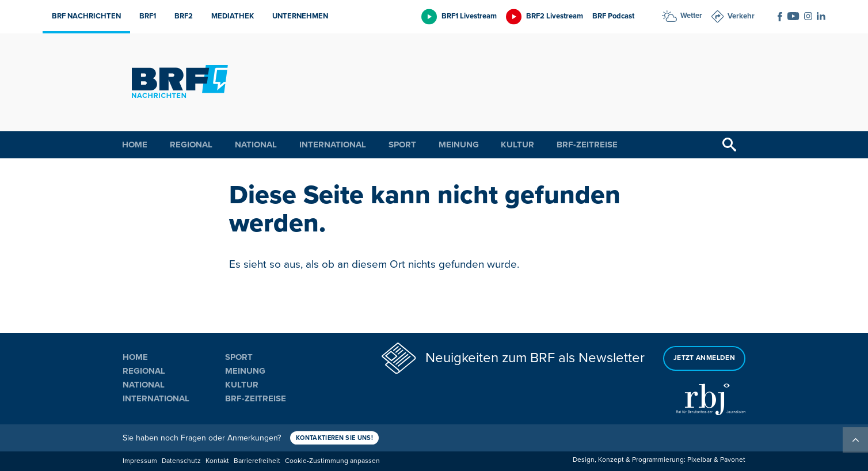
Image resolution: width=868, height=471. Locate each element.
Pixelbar (700, 460)
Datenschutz (181, 461)
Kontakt (217, 461)
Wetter (691, 16)
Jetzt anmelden (704, 358)
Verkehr (741, 16)
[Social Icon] (780, 17)
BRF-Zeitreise (587, 145)
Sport (402, 145)
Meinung (459, 145)
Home (135, 145)
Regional (191, 145)
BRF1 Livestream (469, 16)
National (256, 145)
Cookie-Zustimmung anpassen (332, 461)
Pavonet (733, 460)
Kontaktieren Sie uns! (334, 438)
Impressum (140, 461)
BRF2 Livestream (555, 16)
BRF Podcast (613, 16)
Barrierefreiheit (257, 461)
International (333, 145)
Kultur (517, 145)
